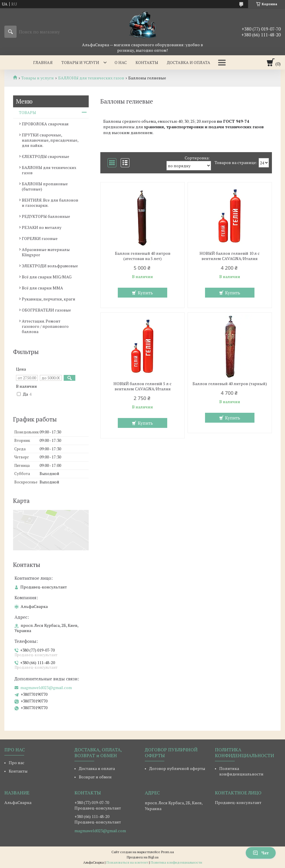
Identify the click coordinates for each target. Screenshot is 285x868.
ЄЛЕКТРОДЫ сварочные (46, 156)
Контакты (147, 62)
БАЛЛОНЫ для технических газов (91, 78)
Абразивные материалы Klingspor (46, 252)
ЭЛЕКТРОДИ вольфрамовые (50, 266)
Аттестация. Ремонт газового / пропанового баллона (45, 326)
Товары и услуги (80, 62)
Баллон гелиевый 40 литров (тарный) (230, 384)
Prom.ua (168, 852)
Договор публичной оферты (177, 768)
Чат (261, 853)
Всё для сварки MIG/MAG (47, 277)
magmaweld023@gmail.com (46, 688)
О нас (121, 62)
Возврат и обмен (95, 777)
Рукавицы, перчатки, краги (49, 299)
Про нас (17, 763)
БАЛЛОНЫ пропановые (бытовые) (45, 186)
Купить (145, 293)
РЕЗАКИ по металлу (42, 227)
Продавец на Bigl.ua (143, 857)
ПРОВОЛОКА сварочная (45, 124)
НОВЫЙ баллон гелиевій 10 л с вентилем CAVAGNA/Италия (230, 256)
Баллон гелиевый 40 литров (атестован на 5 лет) (143, 256)
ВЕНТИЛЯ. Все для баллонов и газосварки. (50, 203)
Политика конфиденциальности (241, 771)
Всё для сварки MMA (42, 288)
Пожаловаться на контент (127, 862)
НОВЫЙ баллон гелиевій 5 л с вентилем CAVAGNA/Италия (142, 386)
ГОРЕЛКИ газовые (40, 238)
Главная (43, 62)
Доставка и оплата (189, 62)
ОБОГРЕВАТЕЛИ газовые (46, 310)
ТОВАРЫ (27, 112)
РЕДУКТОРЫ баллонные (46, 216)
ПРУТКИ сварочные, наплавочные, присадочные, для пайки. (50, 140)
